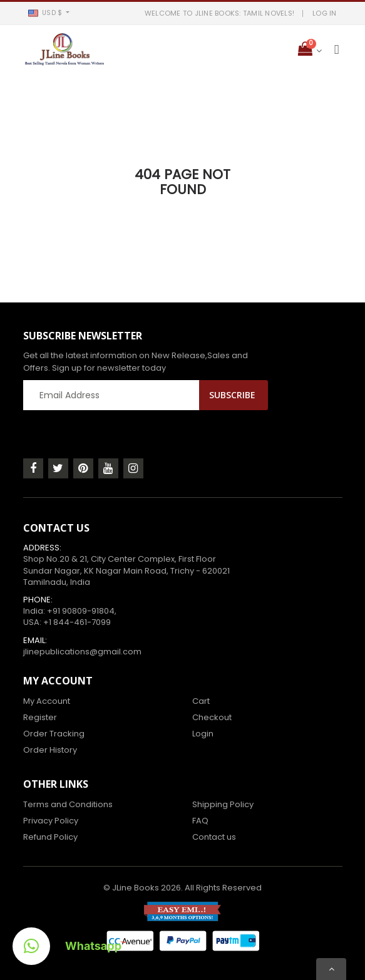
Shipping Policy (223, 804)
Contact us (214, 837)
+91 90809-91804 (81, 611)
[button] (49, 13)
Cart (201, 701)
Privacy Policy (51, 821)
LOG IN (325, 13)
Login (203, 734)
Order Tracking (54, 734)
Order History (50, 750)
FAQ (200, 821)
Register (40, 717)
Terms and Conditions (68, 804)
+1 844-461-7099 (77, 622)
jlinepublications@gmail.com (82, 652)
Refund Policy (50, 837)
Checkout (212, 717)
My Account (47, 701)
